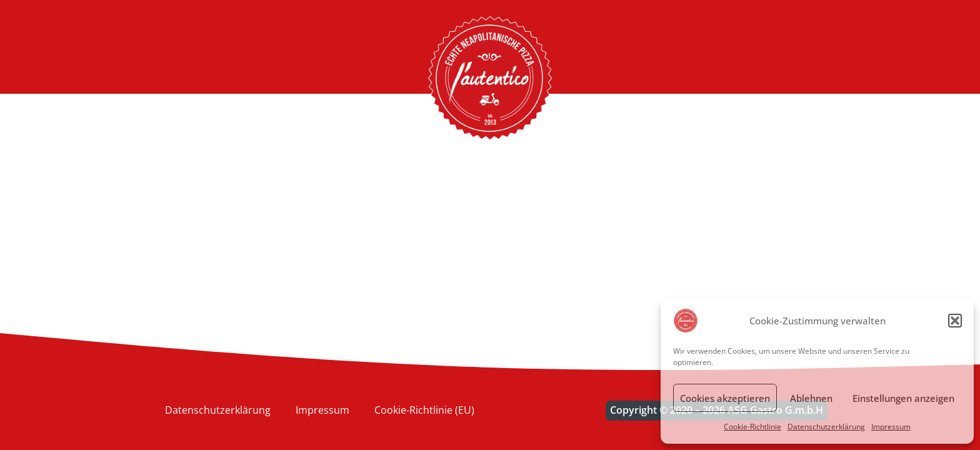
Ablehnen (811, 398)
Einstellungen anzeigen (903, 398)
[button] (955, 321)
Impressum (891, 427)
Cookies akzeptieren (725, 398)
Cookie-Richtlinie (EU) (424, 410)
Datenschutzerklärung (826, 427)
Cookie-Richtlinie (752, 427)
